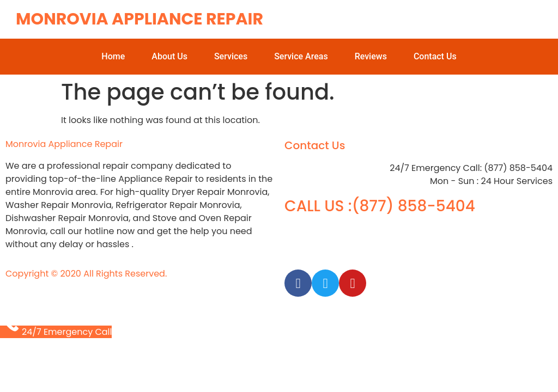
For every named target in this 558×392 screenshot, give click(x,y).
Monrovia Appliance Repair (139, 19)
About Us (169, 56)
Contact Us (435, 56)
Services (231, 56)
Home (113, 56)
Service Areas (301, 56)
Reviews (371, 56)
